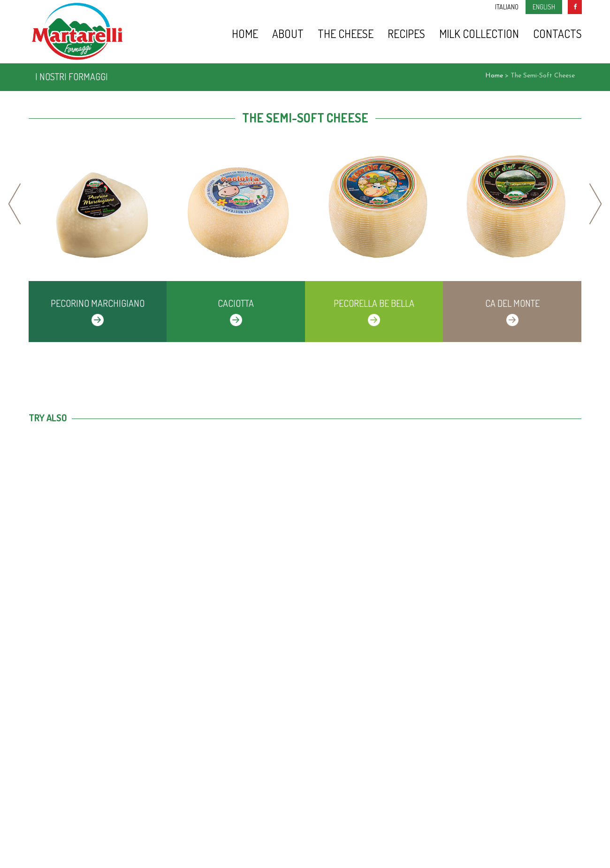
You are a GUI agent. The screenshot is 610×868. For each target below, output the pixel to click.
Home (245, 34)
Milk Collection (479, 34)
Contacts (557, 34)
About (288, 34)
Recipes (406, 34)
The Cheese (346, 34)
